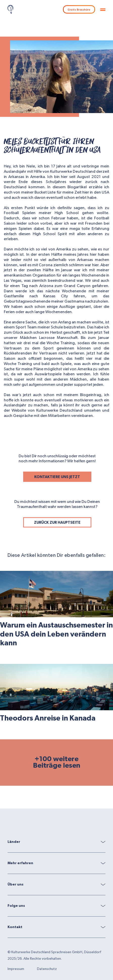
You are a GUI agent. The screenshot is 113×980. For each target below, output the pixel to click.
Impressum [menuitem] (16, 969)
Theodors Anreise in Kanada (48, 718)
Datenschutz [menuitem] (47, 969)
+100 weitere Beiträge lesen (57, 762)
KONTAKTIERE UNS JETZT (57, 477)
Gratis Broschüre (79, 9)
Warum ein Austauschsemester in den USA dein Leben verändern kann (56, 634)
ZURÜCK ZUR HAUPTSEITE (57, 523)
